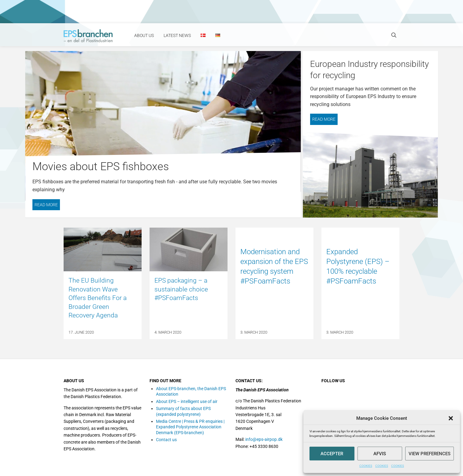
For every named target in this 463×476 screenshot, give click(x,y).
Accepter (332, 454)
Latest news (177, 35)
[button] (451, 418)
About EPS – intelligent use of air (187, 401)
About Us (144, 35)
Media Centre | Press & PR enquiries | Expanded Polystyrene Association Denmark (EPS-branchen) (190, 427)
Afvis (380, 454)
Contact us (166, 440)
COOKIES (366, 466)
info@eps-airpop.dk (264, 439)
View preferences (430, 454)
